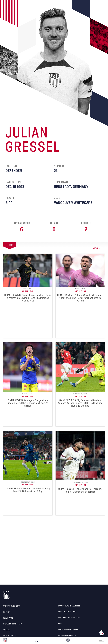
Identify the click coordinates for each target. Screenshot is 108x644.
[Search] (36, 640)
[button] (108, 640)
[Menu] (101, 639)
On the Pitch (28, 291)
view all (97, 249)
